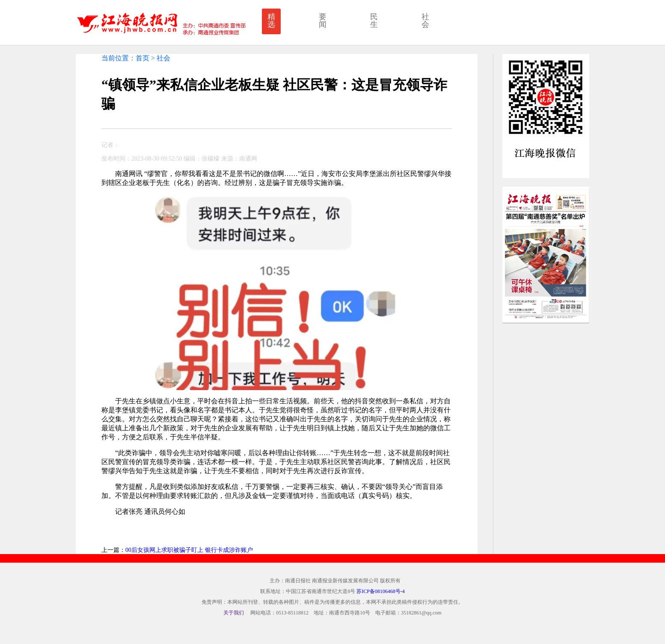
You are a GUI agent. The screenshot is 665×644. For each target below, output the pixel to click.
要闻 (323, 21)
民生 (374, 21)
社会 (425, 21)
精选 (271, 21)
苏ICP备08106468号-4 (381, 591)
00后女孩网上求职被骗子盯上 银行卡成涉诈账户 (189, 550)
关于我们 (234, 613)
